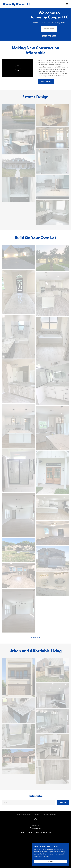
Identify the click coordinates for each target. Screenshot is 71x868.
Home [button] (22, 833)
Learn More (49, 29)
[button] (67, 4)
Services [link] (38, 833)
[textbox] (28, 802)
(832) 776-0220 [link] (49, 36)
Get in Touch (46, 82)
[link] (17, 5)
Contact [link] (47, 833)
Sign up (63, 802)
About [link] (29, 833)
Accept (50, 861)
